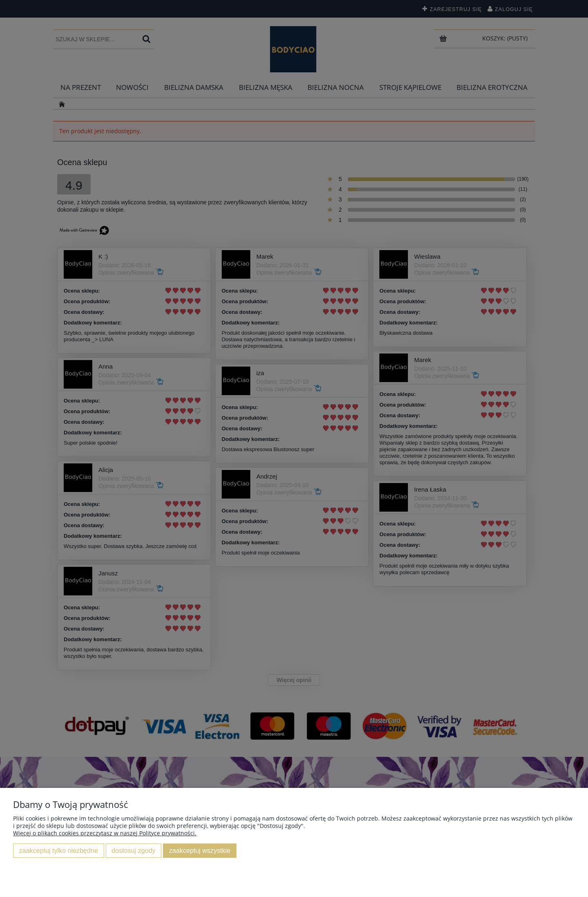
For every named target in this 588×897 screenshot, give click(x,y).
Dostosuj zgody (133, 850)
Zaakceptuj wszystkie (200, 850)
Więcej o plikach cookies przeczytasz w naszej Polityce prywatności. (105, 833)
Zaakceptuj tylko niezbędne (59, 850)
